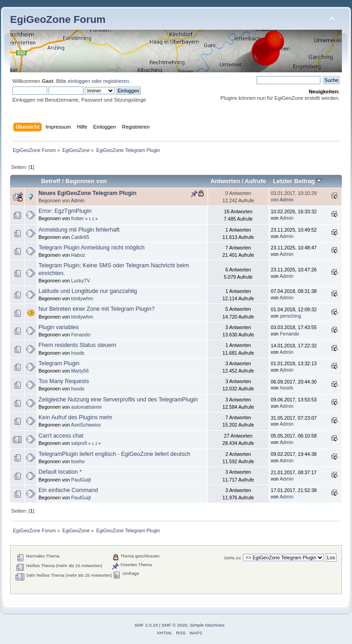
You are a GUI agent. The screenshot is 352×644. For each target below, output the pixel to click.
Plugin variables (59, 327)
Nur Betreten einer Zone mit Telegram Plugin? (96, 309)
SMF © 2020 (175, 625)
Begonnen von (86, 181)
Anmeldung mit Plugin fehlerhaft (79, 230)
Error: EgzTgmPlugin (65, 211)
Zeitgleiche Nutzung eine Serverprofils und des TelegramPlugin (118, 400)
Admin (78, 200)
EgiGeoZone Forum (58, 19)
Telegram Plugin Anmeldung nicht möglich (92, 248)
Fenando (81, 335)
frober (77, 218)
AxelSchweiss (86, 425)
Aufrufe (255, 181)
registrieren (116, 81)
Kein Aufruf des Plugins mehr (75, 417)
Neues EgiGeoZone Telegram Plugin (88, 193)
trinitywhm (82, 298)
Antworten (225, 181)
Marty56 (80, 371)
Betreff (51, 181)
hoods (78, 353)
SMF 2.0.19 (146, 625)
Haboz (78, 255)
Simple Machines (207, 625)
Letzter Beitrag (297, 181)
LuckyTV (80, 281)
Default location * (60, 472)
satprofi (79, 443)
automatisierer (86, 407)
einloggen (79, 81)
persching (291, 316)
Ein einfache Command (68, 490)
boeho (78, 461)
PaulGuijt (81, 480)
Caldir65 (80, 237)
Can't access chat (61, 436)
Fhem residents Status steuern (77, 345)
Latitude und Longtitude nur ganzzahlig (88, 291)
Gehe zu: (233, 558)
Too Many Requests (64, 381)
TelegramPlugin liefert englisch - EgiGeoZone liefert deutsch (114, 454)
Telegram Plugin (59, 363)
